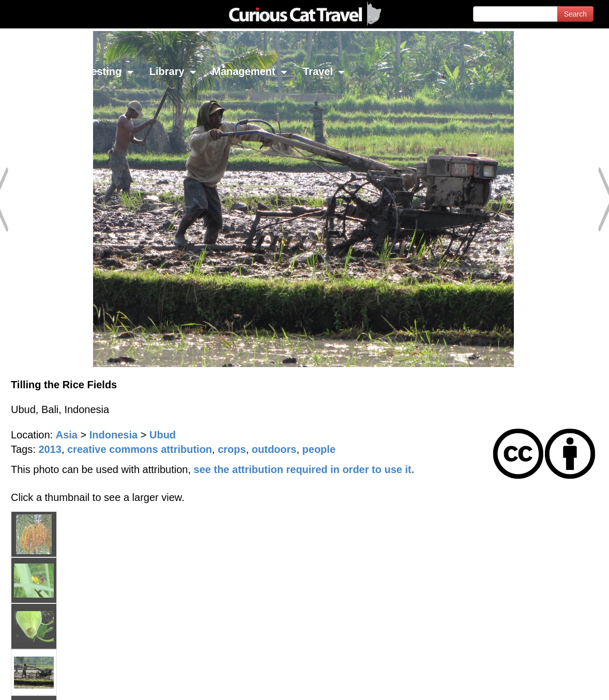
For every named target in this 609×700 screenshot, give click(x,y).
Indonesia (113, 435)
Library (173, 71)
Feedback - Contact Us (558, 683)
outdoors (274, 449)
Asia (67, 435)
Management (250, 71)
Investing (105, 71)
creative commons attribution (140, 449)
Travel (324, 71)
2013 (50, 449)
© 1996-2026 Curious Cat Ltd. (63, 683)
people (319, 449)
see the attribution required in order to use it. (304, 469)
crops (232, 449)
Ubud (163, 435)
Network (34, 71)
